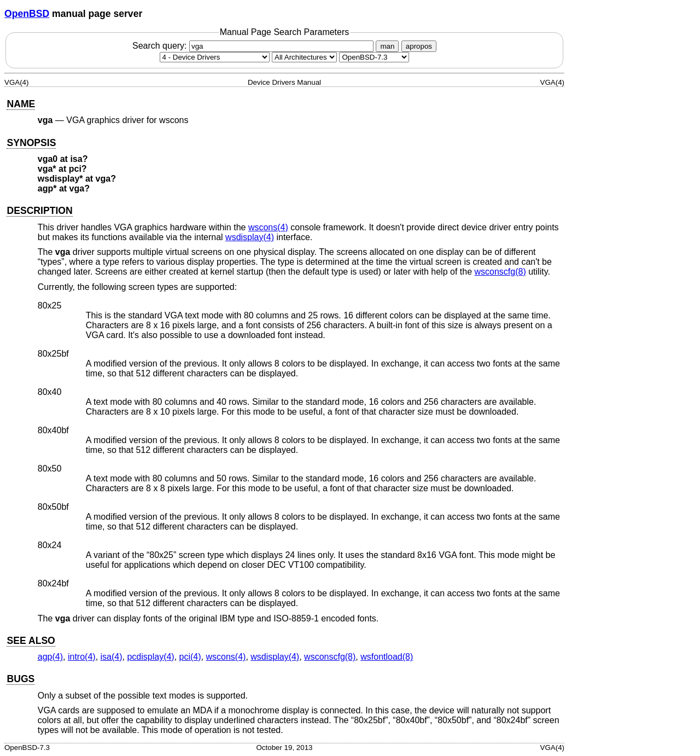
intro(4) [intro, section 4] (82, 657)
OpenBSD (27, 14)
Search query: (254, 46)
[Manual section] (215, 57)
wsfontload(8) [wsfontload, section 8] (387, 657)
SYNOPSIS (31, 143)
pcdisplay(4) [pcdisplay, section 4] (150, 657)
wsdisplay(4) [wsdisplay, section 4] (250, 237)
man (387, 46)
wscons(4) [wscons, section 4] (268, 227)
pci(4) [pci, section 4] (190, 657)
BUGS (21, 679)
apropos (419, 46)
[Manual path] (374, 57)
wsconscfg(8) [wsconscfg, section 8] (500, 272)
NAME (21, 104)
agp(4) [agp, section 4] (50, 657)
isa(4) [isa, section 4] (112, 657)
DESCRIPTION (39, 211)
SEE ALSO (31, 641)
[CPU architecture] (304, 57)
